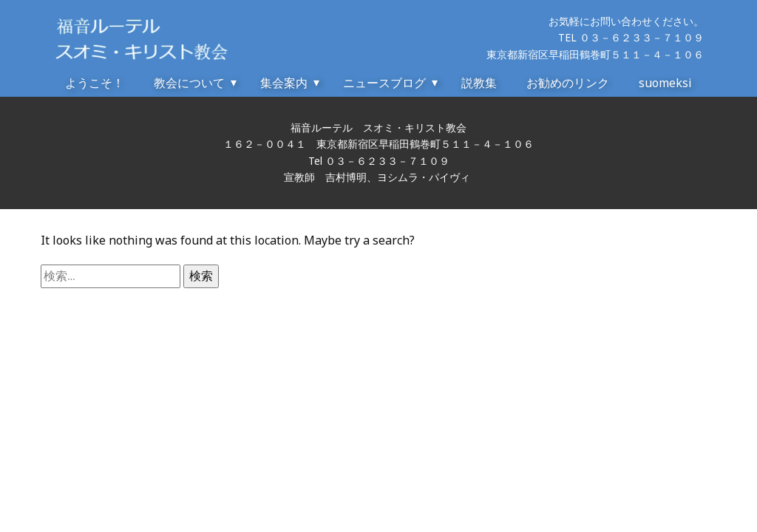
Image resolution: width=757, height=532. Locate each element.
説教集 (479, 83)
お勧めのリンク (568, 83)
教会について (189, 83)
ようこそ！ (95, 83)
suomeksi (665, 83)
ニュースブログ (384, 83)
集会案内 (284, 83)
